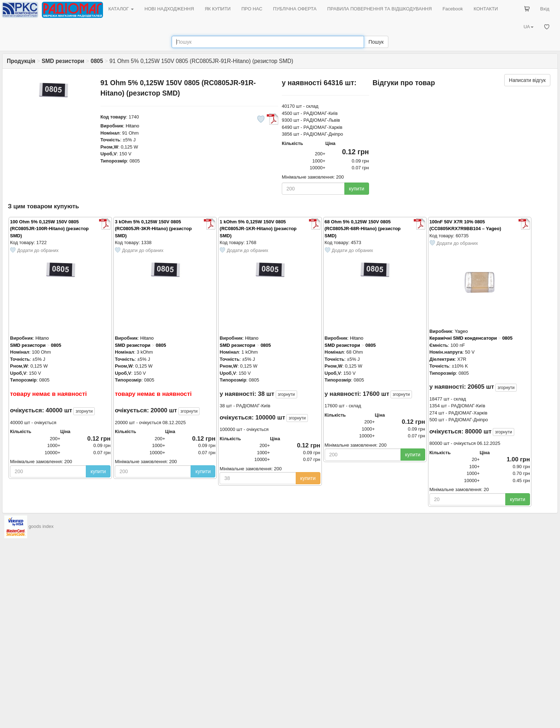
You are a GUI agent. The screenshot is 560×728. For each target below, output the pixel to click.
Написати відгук (527, 80)
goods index (41, 526)
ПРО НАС (252, 9)
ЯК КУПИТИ (218, 9)
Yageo (461, 331)
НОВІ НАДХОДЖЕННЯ (169, 9)
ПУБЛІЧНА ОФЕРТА (295, 9)
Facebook (453, 9)
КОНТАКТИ (486, 9)
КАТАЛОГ (121, 9)
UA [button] (529, 27)
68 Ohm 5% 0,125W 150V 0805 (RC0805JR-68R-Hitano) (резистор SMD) (363, 229)
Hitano (133, 126)
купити (357, 189)
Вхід (545, 9)
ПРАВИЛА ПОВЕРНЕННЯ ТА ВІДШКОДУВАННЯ (379, 9)
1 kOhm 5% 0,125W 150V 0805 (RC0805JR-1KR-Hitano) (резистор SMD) (258, 229)
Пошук (376, 42)
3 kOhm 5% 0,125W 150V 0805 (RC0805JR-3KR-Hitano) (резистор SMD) (153, 229)
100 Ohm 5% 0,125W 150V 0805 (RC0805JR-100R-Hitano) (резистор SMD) (49, 229)
